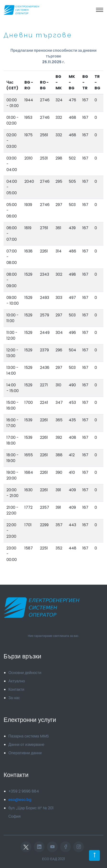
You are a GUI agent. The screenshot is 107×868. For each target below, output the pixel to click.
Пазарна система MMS (29, 736)
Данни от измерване (26, 745)
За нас (14, 698)
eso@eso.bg (20, 800)
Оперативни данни (25, 753)
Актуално (17, 681)
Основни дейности (25, 673)
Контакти (16, 689)
